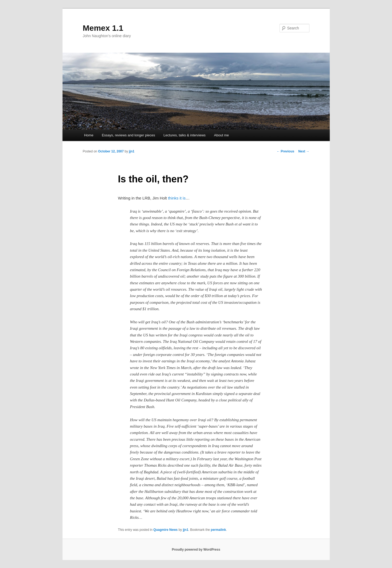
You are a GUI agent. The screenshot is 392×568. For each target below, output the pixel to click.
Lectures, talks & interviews (185, 135)
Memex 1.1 (103, 28)
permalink (218, 530)
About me (222, 135)
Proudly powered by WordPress (196, 550)
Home (89, 135)
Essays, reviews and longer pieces (128, 135)
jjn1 (132, 151)
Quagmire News (166, 530)
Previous (285, 151)
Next (304, 151)
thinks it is (177, 198)
